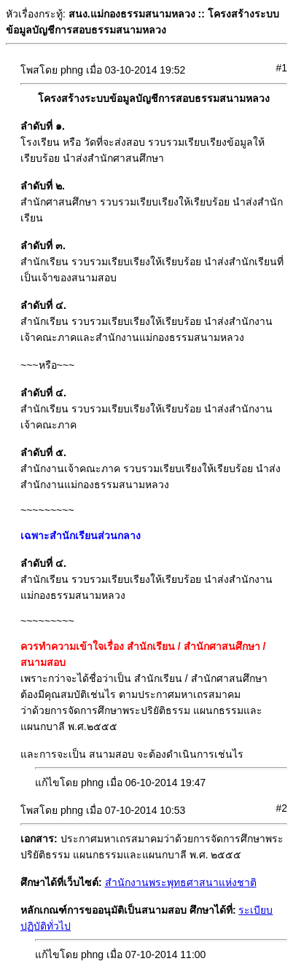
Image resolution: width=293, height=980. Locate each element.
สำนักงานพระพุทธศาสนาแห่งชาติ (181, 882)
